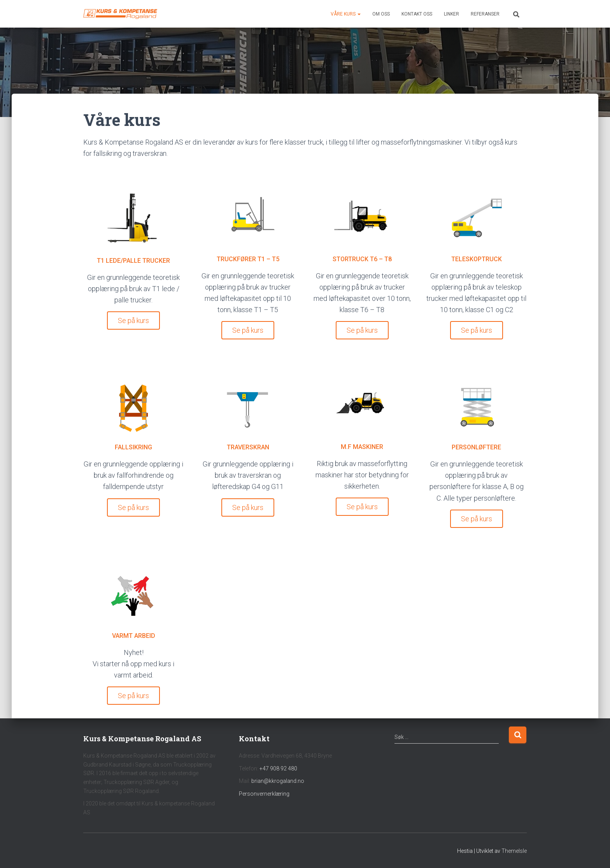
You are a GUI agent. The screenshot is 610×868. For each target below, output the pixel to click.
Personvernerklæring (264, 794)
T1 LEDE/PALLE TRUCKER (133, 261)
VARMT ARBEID (134, 636)
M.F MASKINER (362, 447)
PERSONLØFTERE (476, 447)
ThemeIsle (514, 851)
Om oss (381, 14)
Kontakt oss (417, 14)
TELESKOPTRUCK (477, 259)
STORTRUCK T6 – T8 (362, 259)
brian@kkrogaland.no (278, 781)
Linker (451, 14)
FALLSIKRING (133, 447)
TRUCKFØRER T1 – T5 (248, 259)
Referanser (485, 14)
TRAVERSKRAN (248, 447)
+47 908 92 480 (278, 768)
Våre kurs (346, 14)
